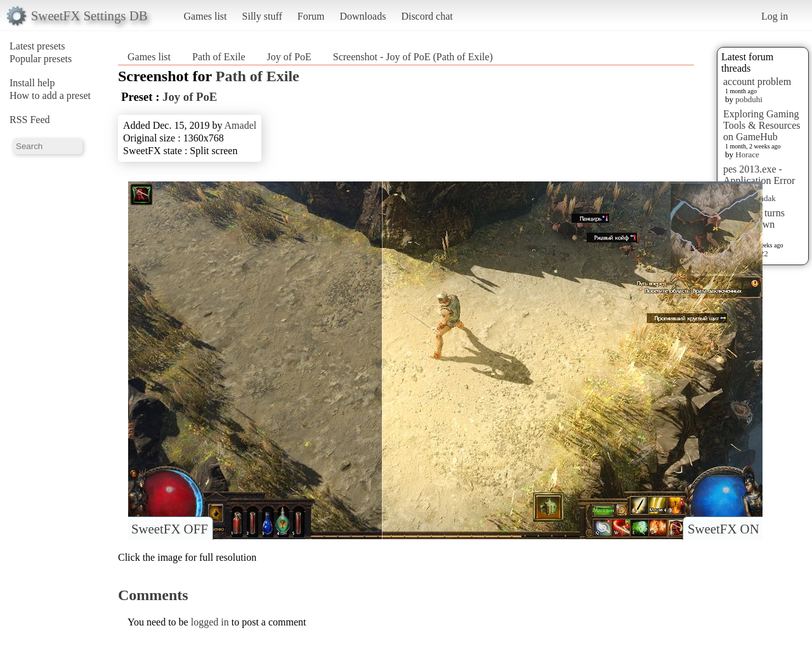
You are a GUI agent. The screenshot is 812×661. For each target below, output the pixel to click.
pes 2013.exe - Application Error (759, 175)
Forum (311, 16)
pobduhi (749, 99)
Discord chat (427, 16)
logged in (210, 622)
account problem (757, 82)
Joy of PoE (289, 57)
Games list (206, 16)
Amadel (241, 125)
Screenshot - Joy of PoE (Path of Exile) (413, 57)
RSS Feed (30, 120)
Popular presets (41, 59)
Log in (775, 16)
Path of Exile (219, 57)
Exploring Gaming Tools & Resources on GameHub (762, 125)
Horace (747, 154)
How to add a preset (50, 95)
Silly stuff (262, 16)
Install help (32, 83)
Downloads (363, 16)
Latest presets (37, 46)
